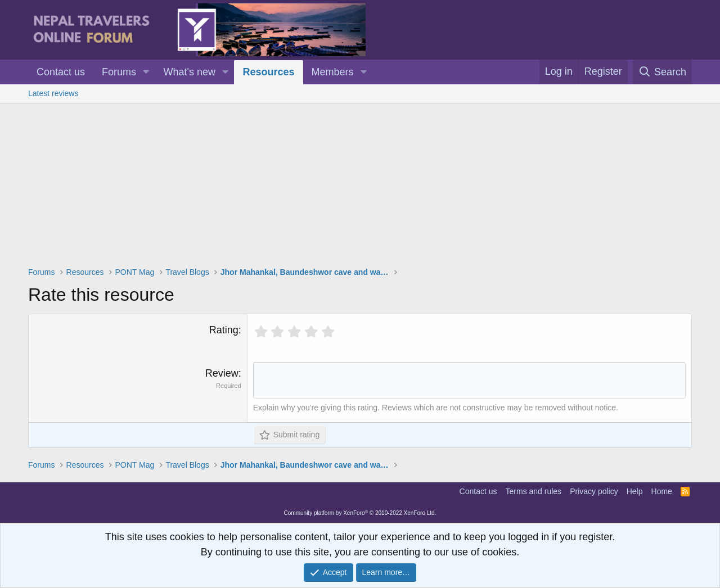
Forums (119, 72)
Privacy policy (594, 493)
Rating (224, 330)
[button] (146, 72)
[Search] (662, 72)
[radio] (261, 332)
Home (662, 493)
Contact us (61, 72)
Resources (268, 72)
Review (222, 373)
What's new (190, 72)
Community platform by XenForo (360, 515)
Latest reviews (53, 93)
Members (333, 72)
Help (635, 493)
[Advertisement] (360, 188)
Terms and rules (534, 493)
